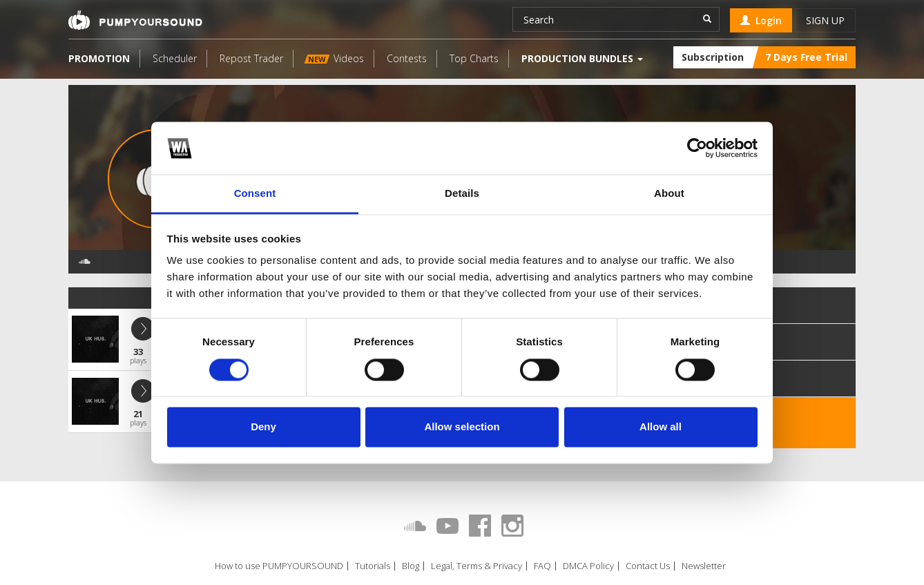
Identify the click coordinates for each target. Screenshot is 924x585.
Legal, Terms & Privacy (477, 566)
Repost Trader (251, 58)
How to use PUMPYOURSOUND (279, 566)
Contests (407, 58)
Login (761, 20)
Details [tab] (462, 194)
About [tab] (669, 194)
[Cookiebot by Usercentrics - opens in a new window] (697, 148)
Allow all (661, 427)
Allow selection (462, 427)
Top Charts (474, 58)
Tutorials (373, 566)
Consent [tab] (255, 194)
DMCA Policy (588, 566)
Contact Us (648, 566)
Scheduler (175, 58)
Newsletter (704, 566)
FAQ (542, 566)
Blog (411, 566)
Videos (334, 58)
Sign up (825, 20)
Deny (263, 427)
